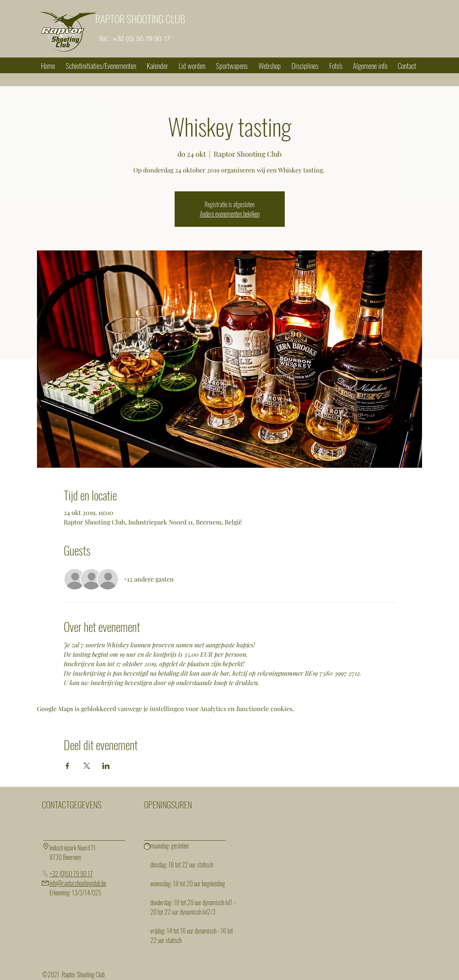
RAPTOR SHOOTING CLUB (140, 19)
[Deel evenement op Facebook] (67, 766)
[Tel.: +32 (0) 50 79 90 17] (135, 38)
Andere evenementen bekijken (230, 214)
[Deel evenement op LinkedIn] (106, 766)
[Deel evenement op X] (87, 766)
